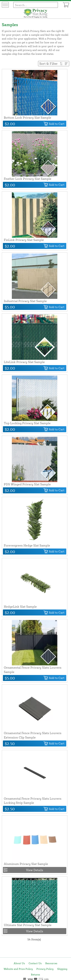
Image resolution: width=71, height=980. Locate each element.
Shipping (62, 969)
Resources (51, 963)
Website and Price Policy (18, 969)
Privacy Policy (45, 969)
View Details (35, 870)
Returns (35, 974)
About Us (19, 963)
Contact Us (35, 963)
